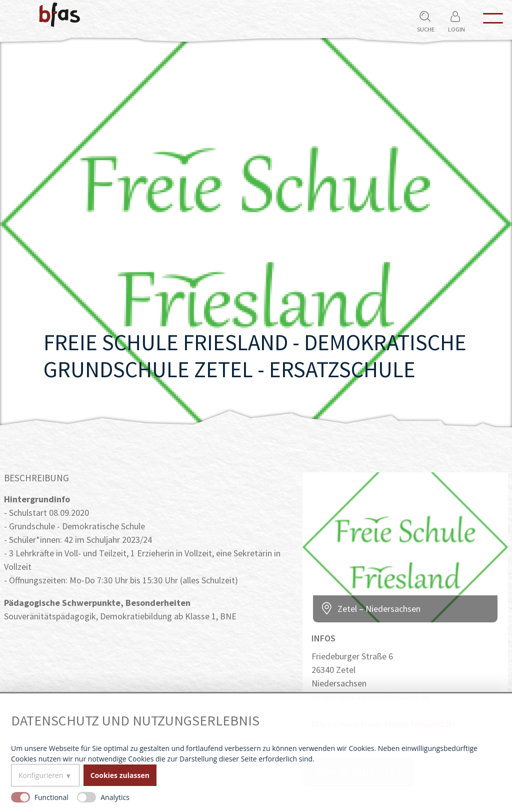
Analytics (115, 797)
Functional (51, 797)
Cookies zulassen (120, 775)
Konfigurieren (41, 775)
